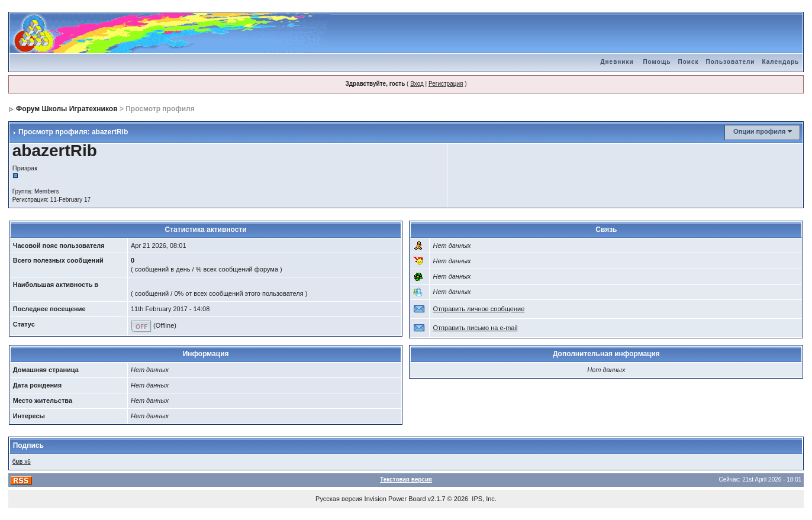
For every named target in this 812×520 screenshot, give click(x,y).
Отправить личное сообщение (478, 309)
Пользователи (731, 62)
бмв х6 (22, 462)
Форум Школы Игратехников (67, 109)
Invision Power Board (395, 499)
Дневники (617, 62)
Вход (417, 84)
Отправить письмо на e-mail (475, 328)
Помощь (657, 62)
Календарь (780, 62)
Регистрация (446, 84)
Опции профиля (759, 131)
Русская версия (339, 499)
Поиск (689, 62)
